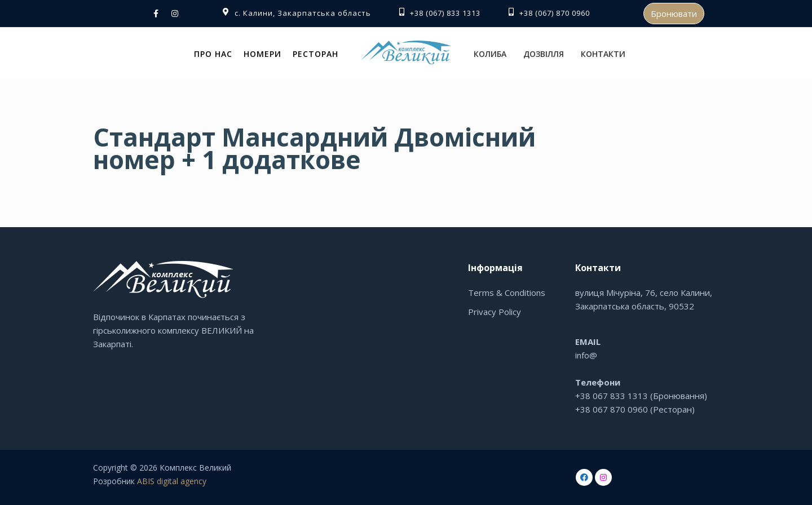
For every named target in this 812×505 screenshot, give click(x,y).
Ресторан (315, 54)
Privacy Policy (495, 312)
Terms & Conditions (507, 293)
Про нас (213, 54)
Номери (262, 54)
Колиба (490, 54)
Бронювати (674, 14)
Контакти (603, 54)
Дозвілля (544, 54)
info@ (586, 355)
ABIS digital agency (172, 481)
